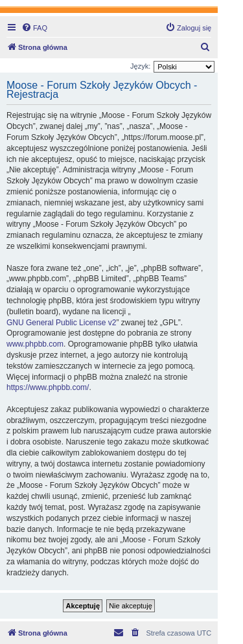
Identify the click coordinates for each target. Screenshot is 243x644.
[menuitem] (34, 28)
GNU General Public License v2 (61, 323)
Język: (140, 66)
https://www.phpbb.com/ (48, 387)
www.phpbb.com (35, 344)
